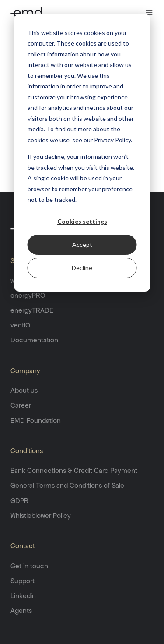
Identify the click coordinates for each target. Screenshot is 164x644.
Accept (82, 245)
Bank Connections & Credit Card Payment (74, 470)
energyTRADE (32, 310)
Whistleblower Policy (41, 516)
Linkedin (23, 596)
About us (24, 390)
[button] (132, 12)
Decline (82, 268)
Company (25, 371)
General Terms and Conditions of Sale (67, 485)
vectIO (20, 325)
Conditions (27, 451)
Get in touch (29, 566)
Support (23, 581)
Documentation (34, 340)
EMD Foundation (36, 421)
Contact (23, 546)
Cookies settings (82, 221)
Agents (21, 611)
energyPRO (28, 295)
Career (21, 405)
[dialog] (82, 153)
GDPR (19, 501)
